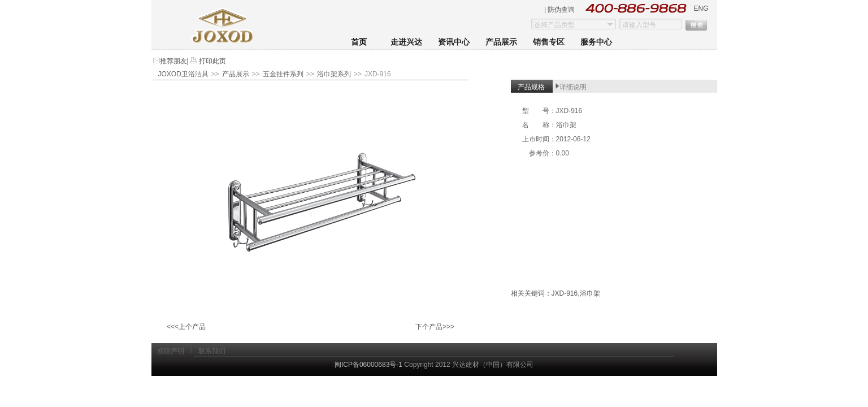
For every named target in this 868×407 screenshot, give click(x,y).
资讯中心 (454, 42)
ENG (701, 8)
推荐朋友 (173, 61)
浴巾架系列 (334, 74)
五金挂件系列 (283, 74)
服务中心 (596, 42)
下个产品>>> (435, 327)
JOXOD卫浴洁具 (183, 74)
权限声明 (171, 351)
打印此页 (212, 61)
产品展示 (501, 42)
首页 (359, 42)
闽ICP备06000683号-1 (368, 365)
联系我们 (212, 351)
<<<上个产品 (186, 327)
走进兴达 (406, 42)
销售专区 (549, 42)
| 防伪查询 (559, 10)
